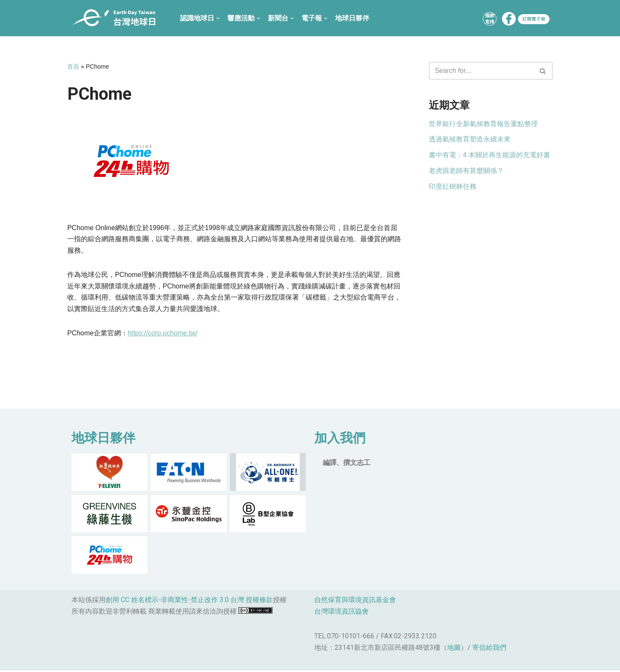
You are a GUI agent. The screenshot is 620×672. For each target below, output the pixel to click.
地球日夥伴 (352, 18)
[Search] (481, 71)
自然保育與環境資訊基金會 (355, 601)
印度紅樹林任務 (453, 188)
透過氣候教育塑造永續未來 (470, 140)
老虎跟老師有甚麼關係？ (466, 172)
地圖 (454, 649)
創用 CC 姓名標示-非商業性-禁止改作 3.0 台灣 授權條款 (189, 601)
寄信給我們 (489, 649)
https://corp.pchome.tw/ (163, 334)
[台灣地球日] (117, 18)
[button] (543, 71)
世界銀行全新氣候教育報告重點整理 (483, 124)
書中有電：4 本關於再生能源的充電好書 (489, 156)
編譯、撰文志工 (347, 464)
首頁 (73, 66)
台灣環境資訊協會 (342, 613)
